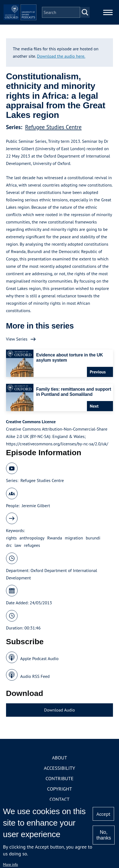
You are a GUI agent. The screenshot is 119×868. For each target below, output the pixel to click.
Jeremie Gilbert (36, 506)
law (18, 545)
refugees (32, 545)
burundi (93, 538)
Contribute (59, 778)
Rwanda (55, 538)
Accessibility (59, 768)
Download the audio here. (61, 56)
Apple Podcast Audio (39, 658)
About (59, 758)
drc (9, 545)
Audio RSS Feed (35, 676)
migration (74, 538)
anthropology (32, 538)
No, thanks (104, 835)
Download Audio (59, 710)
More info (11, 864)
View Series (17, 339)
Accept (104, 814)
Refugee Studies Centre (53, 127)
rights (11, 538)
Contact (60, 799)
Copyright (60, 789)
